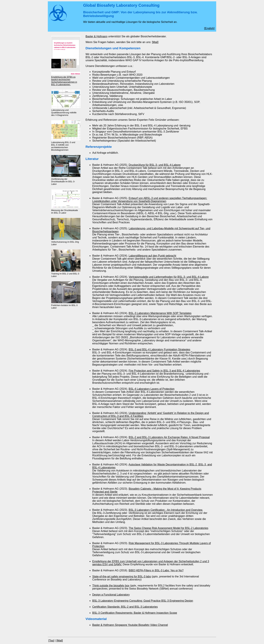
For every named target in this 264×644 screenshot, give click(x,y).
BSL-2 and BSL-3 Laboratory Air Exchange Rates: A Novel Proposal (169, 437)
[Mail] (155, 42)
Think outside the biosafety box (111, 586)
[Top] (51, 641)
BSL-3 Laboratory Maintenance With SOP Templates (160, 313)
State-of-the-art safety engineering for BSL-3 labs (122, 576)
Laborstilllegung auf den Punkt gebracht (152, 256)
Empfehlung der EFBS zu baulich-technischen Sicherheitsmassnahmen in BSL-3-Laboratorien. (64, 81)
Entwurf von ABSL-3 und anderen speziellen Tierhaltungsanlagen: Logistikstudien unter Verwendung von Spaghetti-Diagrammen (150, 200)
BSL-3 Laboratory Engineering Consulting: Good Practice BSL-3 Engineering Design (143, 601)
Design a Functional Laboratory (111, 595)
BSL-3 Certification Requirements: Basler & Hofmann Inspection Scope (135, 613)
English (209, 28)
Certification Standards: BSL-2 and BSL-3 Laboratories (125, 607)
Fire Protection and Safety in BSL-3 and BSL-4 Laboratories (164, 371)
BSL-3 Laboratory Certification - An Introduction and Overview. (166, 510)
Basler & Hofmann (96, 36)
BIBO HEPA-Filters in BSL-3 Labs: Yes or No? (156, 570)
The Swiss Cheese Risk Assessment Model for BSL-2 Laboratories (168, 528)
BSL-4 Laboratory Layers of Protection (152, 389)
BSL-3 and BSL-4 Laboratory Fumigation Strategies (159, 349)
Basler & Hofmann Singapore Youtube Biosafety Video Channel (130, 625)
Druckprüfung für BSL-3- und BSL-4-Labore (155, 165)
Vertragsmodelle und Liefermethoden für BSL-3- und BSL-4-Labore (169, 277)
